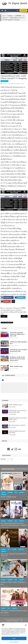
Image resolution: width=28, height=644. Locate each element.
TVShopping (16, 308)
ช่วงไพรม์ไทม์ (10, 492)
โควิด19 (2, 314)
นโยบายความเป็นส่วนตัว (14, 642)
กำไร (20, 308)
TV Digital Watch (17, 84)
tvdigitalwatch (9, 308)
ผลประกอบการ (4, 81)
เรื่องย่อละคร (4, 494)
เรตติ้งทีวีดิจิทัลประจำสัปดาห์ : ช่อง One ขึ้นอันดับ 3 (25, 316)
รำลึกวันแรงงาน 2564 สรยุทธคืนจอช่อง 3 (18, 343)
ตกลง (14, 638)
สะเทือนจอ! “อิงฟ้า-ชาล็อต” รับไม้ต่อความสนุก (13, 583)
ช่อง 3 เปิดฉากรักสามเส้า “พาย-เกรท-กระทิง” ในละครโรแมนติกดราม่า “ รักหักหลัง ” (14, 524)
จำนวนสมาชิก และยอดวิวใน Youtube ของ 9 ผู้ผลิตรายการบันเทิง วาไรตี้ (17, 334)
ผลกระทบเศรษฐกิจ (5, 310)
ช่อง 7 (9, 549)
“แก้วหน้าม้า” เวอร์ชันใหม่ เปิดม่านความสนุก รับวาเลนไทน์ (14, 612)
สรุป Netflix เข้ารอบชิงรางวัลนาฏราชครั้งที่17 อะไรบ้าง (18, 419)
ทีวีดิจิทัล (24, 308)
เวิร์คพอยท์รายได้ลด (22, 312)
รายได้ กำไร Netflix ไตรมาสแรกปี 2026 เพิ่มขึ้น (17, 432)
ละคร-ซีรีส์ (21, 492)
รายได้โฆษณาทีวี (13, 312)
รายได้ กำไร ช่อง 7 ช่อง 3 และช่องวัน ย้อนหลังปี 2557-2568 (18, 350)
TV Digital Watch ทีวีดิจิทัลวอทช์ (12, 621)
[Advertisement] (14, 38)
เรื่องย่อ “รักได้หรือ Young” (16, 366)
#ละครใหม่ (3, 492)
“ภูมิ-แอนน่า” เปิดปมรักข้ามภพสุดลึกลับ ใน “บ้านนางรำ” (14, 555)
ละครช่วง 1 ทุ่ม (21, 549)
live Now (23, 10)
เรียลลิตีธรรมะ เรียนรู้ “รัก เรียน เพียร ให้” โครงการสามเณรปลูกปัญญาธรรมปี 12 (17, 359)
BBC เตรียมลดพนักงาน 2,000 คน (17, 425)
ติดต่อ (22, 621)
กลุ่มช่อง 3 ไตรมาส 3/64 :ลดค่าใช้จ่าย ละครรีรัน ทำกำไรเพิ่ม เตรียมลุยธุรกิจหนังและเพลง (5, 316)
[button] (26, 625)
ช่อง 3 (16, 492)
